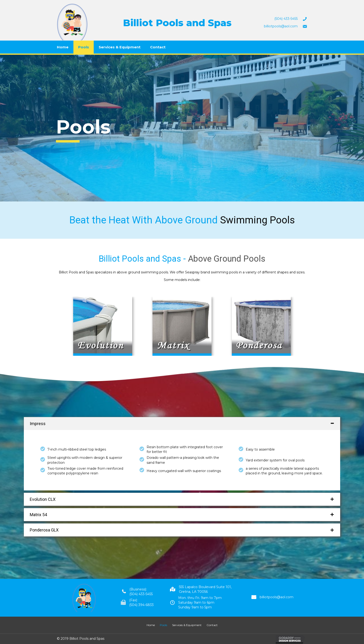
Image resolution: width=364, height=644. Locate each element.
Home (63, 47)
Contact (158, 47)
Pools (84, 47)
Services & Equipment (120, 47)
